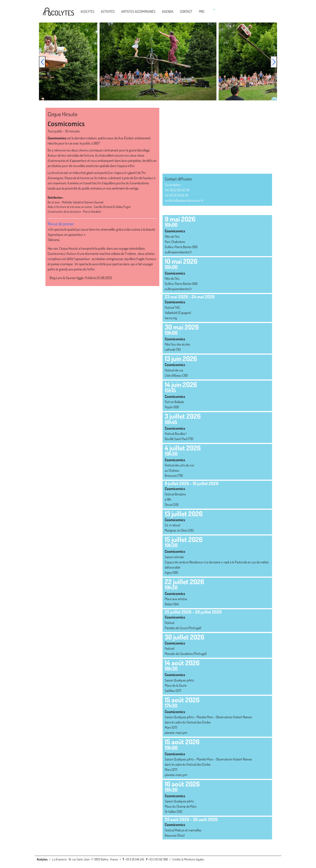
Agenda (168, 11)
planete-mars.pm (176, 733)
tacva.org (171, 318)
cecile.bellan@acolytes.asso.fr (184, 200)
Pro (202, 11)
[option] (158, 61)
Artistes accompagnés (138, 11)
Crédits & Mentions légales (188, 859)
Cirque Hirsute (63, 114)
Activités (108, 11)
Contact (186, 11)
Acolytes (87, 11)
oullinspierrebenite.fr (178, 252)
